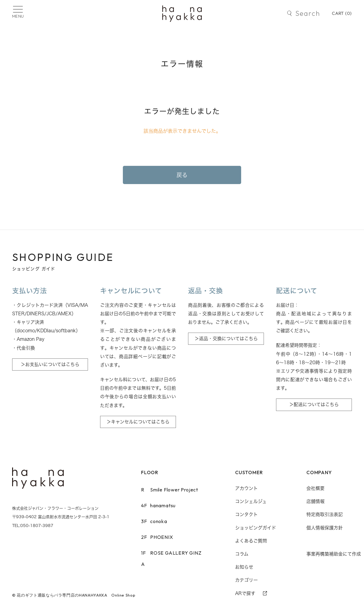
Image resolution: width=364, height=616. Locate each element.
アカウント (246, 488)
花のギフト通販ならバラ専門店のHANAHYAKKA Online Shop (76, 595)
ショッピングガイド (256, 528)
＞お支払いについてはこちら (50, 364)
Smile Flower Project (170, 490)
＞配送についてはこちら (314, 404)
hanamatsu (158, 505)
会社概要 (315, 488)
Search (308, 13)
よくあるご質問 (251, 541)
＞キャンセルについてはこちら (138, 422)
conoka (154, 521)
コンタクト (246, 514)
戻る (182, 175)
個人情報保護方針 (325, 528)
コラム (242, 554)
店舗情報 (315, 501)
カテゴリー (246, 580)
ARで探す (245, 593)
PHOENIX (157, 537)
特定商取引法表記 (325, 514)
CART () (342, 13)
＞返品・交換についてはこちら (226, 339)
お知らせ (244, 567)
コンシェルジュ (251, 501)
